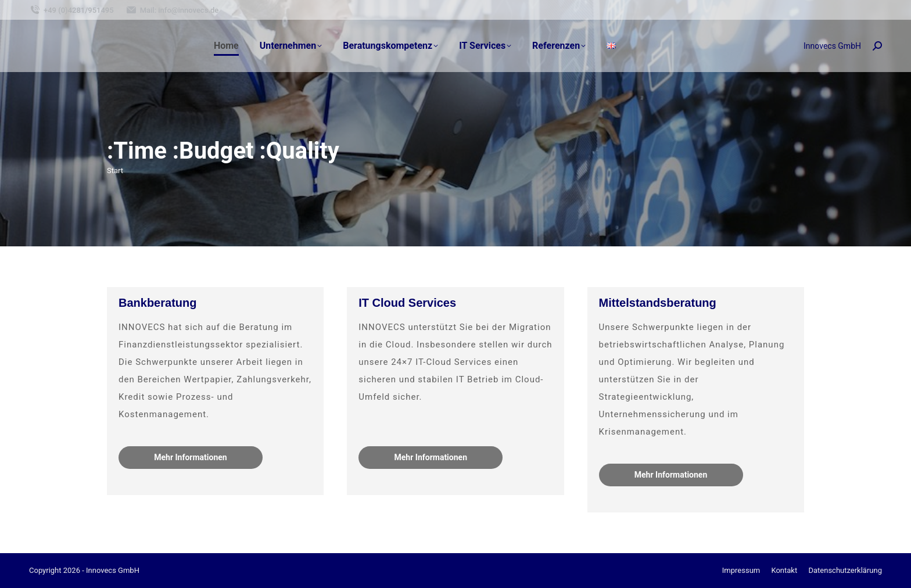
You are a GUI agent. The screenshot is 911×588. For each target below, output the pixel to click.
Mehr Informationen (190, 457)
